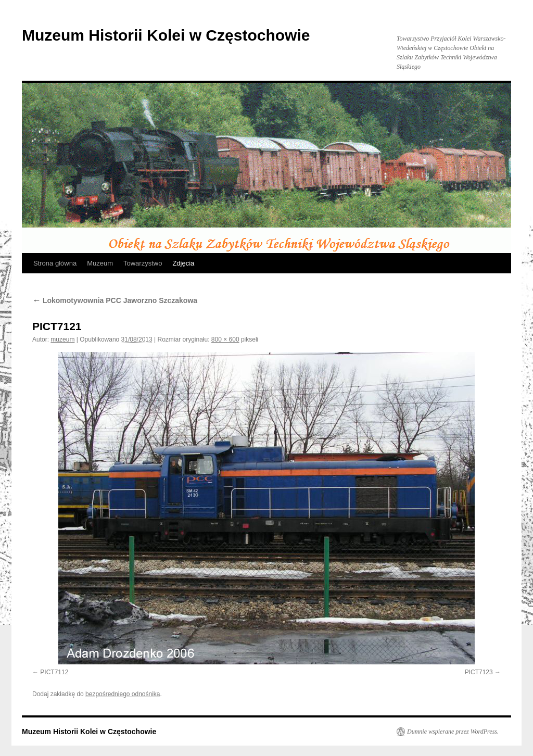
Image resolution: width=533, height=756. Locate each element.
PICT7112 (54, 672)
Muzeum (100, 263)
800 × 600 (225, 339)
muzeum (62, 339)
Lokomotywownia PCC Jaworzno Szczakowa (115, 300)
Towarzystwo (143, 263)
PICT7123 (479, 672)
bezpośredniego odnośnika (123, 694)
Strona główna (55, 263)
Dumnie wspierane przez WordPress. (453, 732)
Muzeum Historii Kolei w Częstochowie (166, 35)
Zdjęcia (183, 263)
